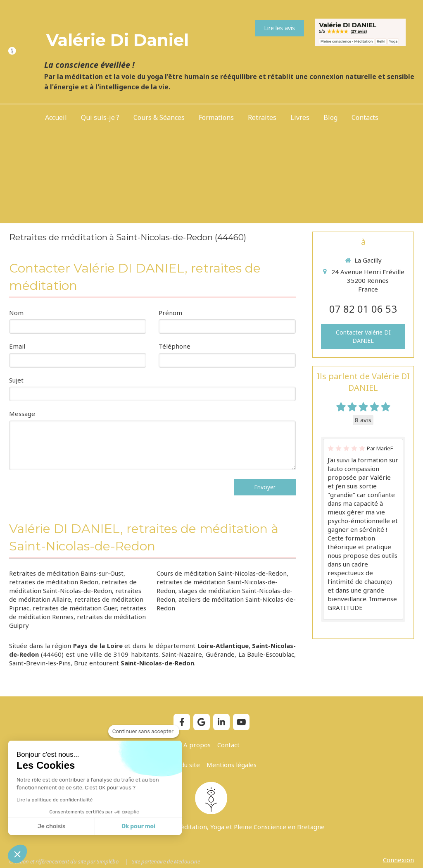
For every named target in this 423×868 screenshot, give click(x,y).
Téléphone (175, 346)
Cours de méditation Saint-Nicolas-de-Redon (222, 573)
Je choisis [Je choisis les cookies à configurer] (52, 826)
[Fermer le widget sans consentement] (144, 732)
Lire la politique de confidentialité (55, 800)
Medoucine (187, 861)
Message (22, 414)
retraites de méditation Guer (75, 608)
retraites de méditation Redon (54, 582)
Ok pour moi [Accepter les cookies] (138, 826)
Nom (16, 313)
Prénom (170, 313)
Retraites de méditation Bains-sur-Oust (66, 573)
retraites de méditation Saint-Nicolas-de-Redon (73, 586)
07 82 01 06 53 (363, 309)
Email (17, 346)
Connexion (398, 860)
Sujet (16, 380)
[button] (17, 854)
